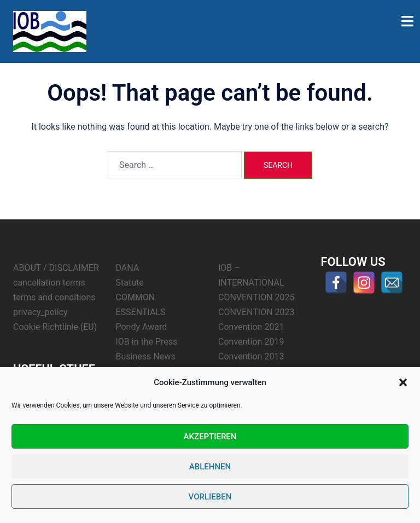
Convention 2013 (251, 356)
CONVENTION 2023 (256, 312)
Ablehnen (210, 467)
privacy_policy (40, 312)
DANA (128, 268)
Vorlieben (210, 497)
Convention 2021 (251, 327)
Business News (146, 356)
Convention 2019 (251, 342)
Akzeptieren (210, 437)
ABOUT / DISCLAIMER (56, 268)
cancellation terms (49, 283)
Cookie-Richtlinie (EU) (55, 327)
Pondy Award (142, 327)
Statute (130, 283)
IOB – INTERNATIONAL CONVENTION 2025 (256, 283)
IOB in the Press (147, 342)
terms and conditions (54, 297)
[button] (403, 382)
